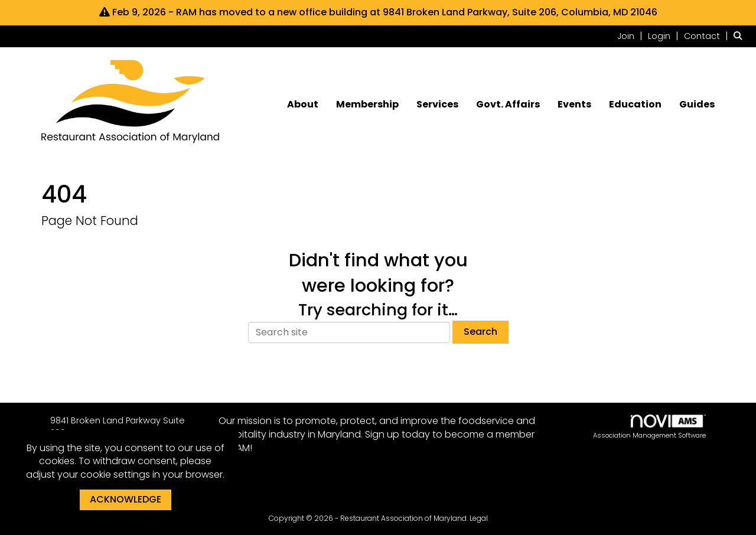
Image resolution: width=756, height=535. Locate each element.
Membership (367, 105)
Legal (479, 518)
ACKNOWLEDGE (126, 499)
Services (437, 105)
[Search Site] (740, 36)
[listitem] (631, 36)
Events (574, 105)
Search (480, 332)
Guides (697, 105)
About (303, 105)
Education (635, 105)
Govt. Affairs (508, 105)
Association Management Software (649, 427)
